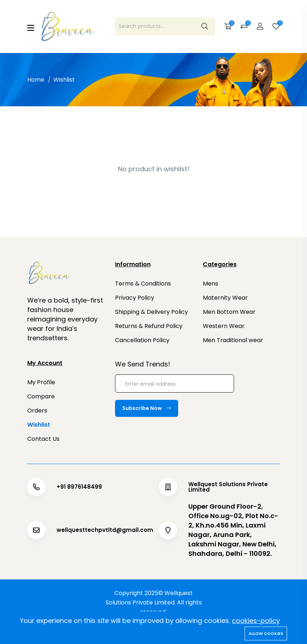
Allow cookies (266, 633)
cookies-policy (256, 621)
